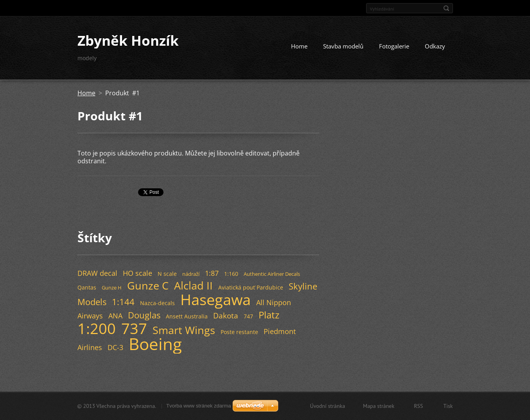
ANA (115, 316)
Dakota (226, 315)
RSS (418, 406)
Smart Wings (184, 330)
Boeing (155, 344)
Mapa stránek (379, 406)
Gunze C (148, 285)
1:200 (97, 328)
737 (134, 328)
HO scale (137, 273)
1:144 (123, 302)
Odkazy (435, 46)
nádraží (191, 274)
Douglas (144, 315)
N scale (167, 274)
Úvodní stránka (328, 406)
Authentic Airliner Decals (272, 274)
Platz (269, 315)
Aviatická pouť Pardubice (251, 287)
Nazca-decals (157, 303)
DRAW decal (97, 273)
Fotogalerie (394, 46)
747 (248, 316)
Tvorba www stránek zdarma (199, 406)
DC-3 (115, 347)
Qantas (87, 287)
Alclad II (193, 285)
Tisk (448, 406)
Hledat (446, 8)
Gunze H (112, 288)
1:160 (231, 274)
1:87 (212, 273)
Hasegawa (216, 299)
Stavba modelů (343, 46)
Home (299, 46)
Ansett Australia (187, 316)
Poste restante (239, 332)
